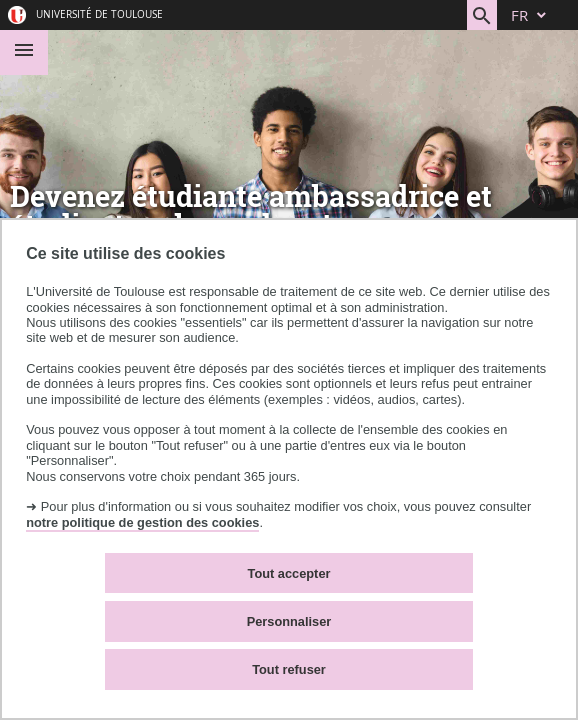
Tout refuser (289, 669)
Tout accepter (289, 573)
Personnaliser (289, 621)
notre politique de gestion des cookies (142, 522)
